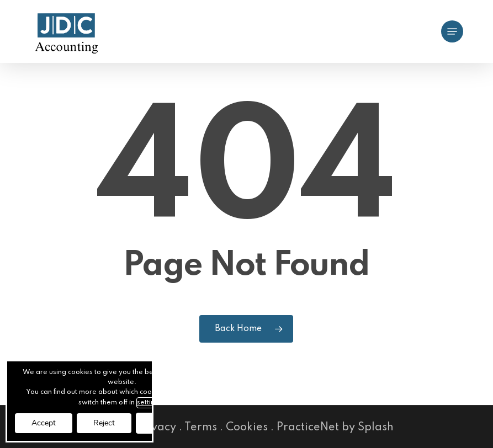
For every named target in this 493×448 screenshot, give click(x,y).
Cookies (247, 428)
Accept (44, 423)
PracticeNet (308, 428)
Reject (104, 423)
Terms (201, 428)
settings (150, 403)
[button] (452, 31)
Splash (376, 428)
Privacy (156, 428)
